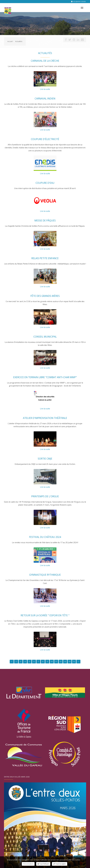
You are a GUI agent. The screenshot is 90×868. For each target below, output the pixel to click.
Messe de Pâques (45, 220)
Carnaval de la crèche (45, 61)
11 (56, 662)
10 (52, 662)
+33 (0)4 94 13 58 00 (79, 2)
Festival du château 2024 (45, 537)
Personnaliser (28, 864)
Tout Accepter (60, 864)
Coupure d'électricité (45, 139)
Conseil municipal (45, 337)
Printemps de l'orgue (45, 496)
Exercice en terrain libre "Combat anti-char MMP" (45, 377)
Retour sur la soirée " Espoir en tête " (45, 615)
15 (74, 662)
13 (65, 662)
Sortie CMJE (45, 459)
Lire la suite (45, 89)
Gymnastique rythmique (45, 575)
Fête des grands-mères (45, 296)
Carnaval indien (45, 99)
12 (61, 662)
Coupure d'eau (45, 183)
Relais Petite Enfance (45, 258)
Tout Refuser (43, 864)
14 (69, 662)
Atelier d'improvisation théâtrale (45, 418)
